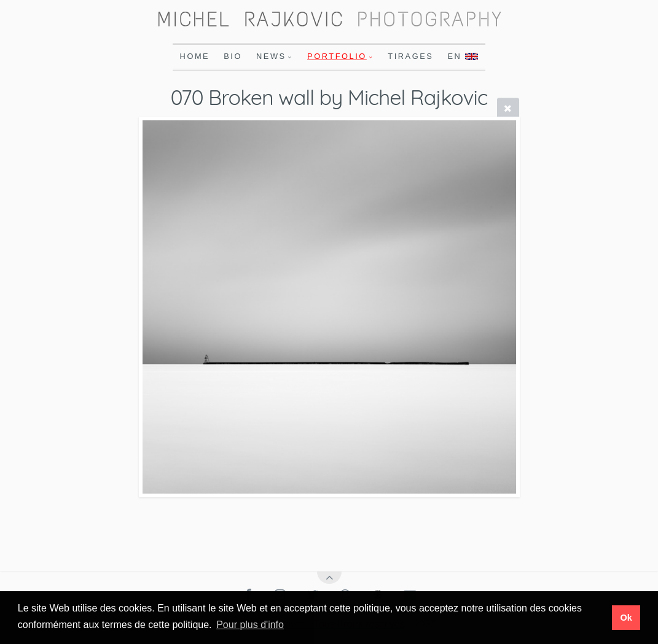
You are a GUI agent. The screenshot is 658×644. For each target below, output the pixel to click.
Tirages (410, 56)
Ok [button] (626, 618)
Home (195, 56)
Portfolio (337, 56)
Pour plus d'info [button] (250, 625)
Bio (233, 56)
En (463, 56)
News (271, 56)
